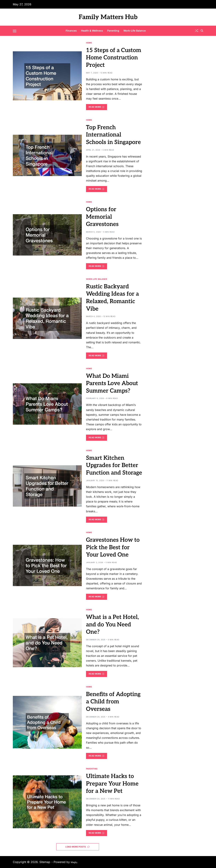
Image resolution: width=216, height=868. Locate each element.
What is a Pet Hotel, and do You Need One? (112, 624)
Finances (71, 31)
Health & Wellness (92, 31)
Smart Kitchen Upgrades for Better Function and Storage (114, 465)
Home (89, 43)
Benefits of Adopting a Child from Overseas (113, 702)
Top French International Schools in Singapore (113, 135)
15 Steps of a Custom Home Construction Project (114, 58)
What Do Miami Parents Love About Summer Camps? (112, 383)
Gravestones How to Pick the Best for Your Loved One (113, 547)
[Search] (202, 31)
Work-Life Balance (135, 31)
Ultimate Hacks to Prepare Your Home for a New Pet (112, 784)
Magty (74, 862)
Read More (96, 107)
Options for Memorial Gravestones (102, 217)
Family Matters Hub (108, 17)
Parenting (113, 31)
